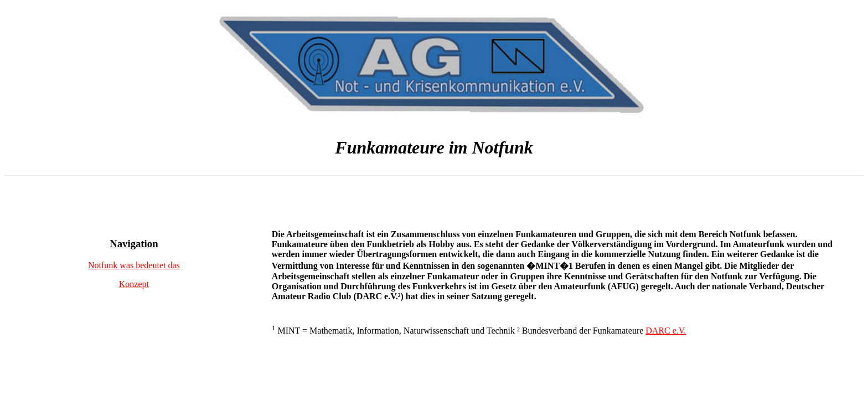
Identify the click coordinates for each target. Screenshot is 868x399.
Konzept (134, 284)
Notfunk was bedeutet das (134, 265)
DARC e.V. (666, 331)
